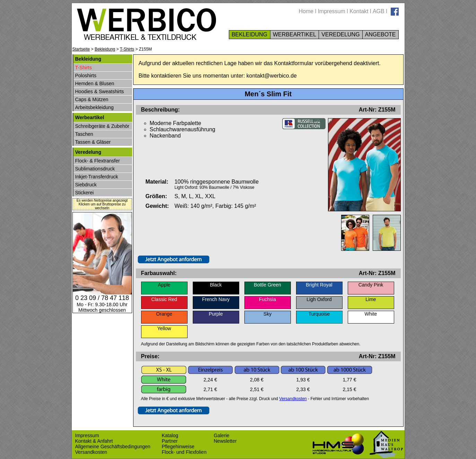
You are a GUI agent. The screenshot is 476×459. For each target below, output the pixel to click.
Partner (170, 441)
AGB (379, 11)
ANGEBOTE (380, 34)
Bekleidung (105, 49)
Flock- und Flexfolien (184, 452)
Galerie (222, 435)
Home (306, 11)
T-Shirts (127, 49)
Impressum (332, 11)
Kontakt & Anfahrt (94, 441)
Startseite (81, 49)
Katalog (170, 435)
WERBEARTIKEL (295, 34)
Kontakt (359, 11)
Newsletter (225, 441)
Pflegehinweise (178, 447)
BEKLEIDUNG (250, 34)
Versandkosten (293, 399)
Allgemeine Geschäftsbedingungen (113, 447)
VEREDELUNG (341, 34)
